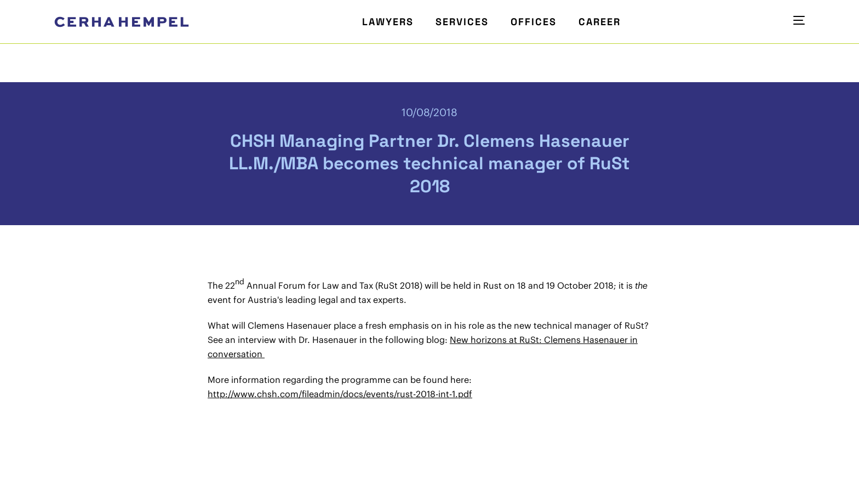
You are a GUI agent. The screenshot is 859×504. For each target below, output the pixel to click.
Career (600, 22)
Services (462, 22)
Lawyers (388, 22)
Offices (534, 22)
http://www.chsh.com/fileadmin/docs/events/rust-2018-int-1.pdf (340, 394)
